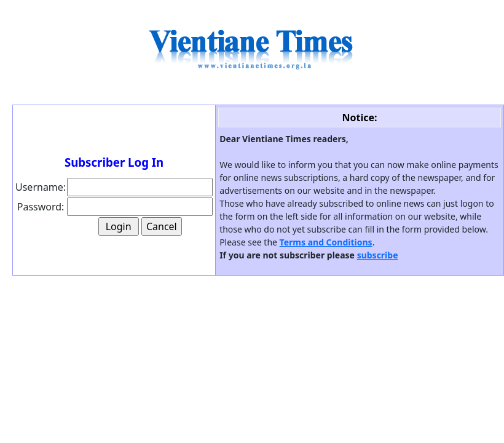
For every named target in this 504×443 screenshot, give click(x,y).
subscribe (378, 255)
